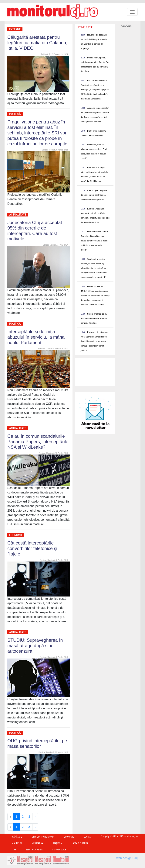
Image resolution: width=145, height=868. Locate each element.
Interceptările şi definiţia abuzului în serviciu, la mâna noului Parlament (36, 337)
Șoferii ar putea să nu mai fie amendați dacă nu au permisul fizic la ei (94, 318)
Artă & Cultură (80, 843)
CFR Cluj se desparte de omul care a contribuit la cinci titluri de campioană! (94, 195)
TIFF (14, 850)
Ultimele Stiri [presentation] (85, 27)
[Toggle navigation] (132, 12)
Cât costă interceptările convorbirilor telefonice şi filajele (32, 548)
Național (58, 843)
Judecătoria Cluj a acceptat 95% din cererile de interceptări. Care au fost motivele (35, 231)
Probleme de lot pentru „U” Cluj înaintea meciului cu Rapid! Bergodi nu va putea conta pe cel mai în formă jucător (94, 341)
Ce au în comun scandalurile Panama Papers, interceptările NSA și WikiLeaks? (38, 442)
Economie (16, 535)
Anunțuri (17, 843)
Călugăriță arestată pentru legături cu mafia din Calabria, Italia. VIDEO (37, 43)
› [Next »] (35, 817)
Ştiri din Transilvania (43, 837)
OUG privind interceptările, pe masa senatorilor (37, 743)
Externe (15, 29)
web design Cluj (127, 858)
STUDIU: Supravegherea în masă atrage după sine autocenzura (35, 646)
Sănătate (17, 837)
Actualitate (18, 215)
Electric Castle (34, 850)
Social (87, 837)
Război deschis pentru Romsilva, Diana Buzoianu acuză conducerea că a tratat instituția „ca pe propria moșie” (94, 241)
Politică (15, 114)
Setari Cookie (59, 850)
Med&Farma (38, 843)
